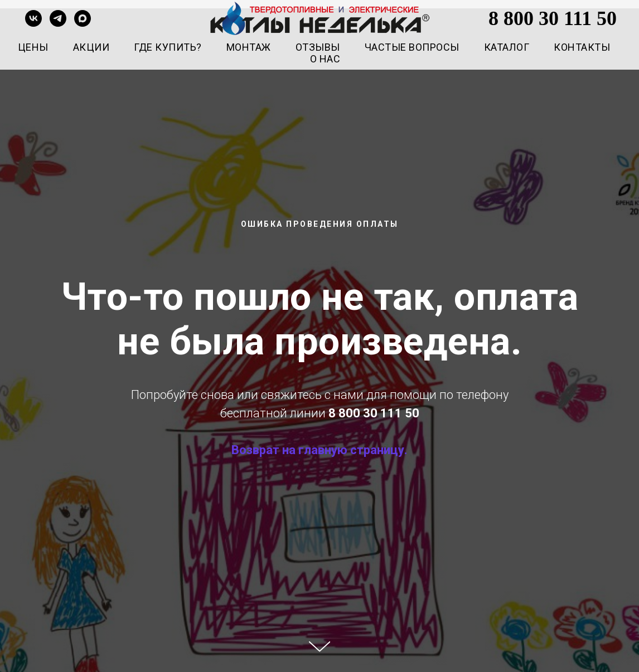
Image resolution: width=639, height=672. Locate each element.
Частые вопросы (412, 47)
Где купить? (168, 47)
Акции (91, 47)
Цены (33, 47)
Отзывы (318, 47)
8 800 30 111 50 (553, 18)
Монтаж (249, 47)
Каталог (507, 47)
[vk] (33, 18)
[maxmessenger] (83, 18)
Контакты (582, 47)
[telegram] (58, 18)
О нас (325, 59)
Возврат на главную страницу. (319, 450)
